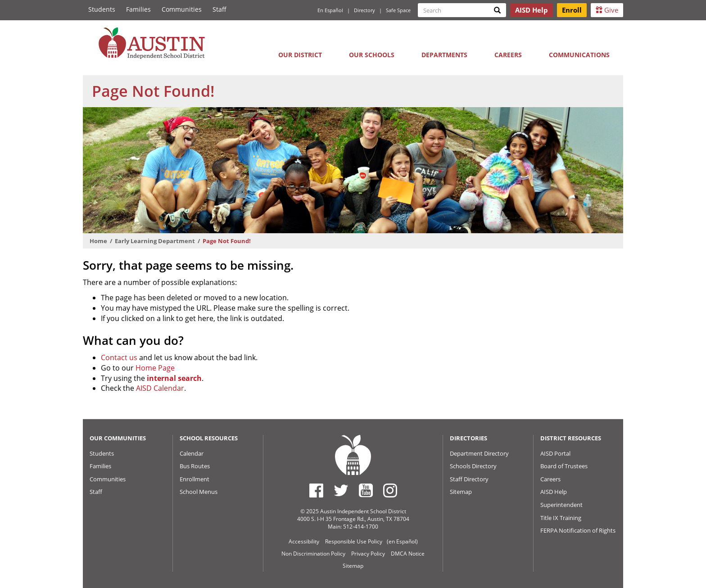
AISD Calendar (160, 388)
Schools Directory (473, 466)
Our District (300, 55)
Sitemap (461, 492)
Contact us (119, 357)
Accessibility (304, 541)
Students (102, 9)
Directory (364, 10)
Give (607, 10)
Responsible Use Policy (354, 541)
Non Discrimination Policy (313, 554)
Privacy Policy (368, 554)
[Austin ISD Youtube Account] (366, 490)
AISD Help (554, 492)
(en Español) (402, 541)
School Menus (199, 492)
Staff (219, 9)
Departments (444, 55)
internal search (174, 378)
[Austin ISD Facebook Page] (316, 490)
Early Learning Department (155, 241)
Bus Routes (195, 466)
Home (98, 241)
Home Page (155, 368)
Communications (579, 55)
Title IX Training (561, 518)
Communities (182, 9)
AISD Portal (555, 453)
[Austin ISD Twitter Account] (341, 490)
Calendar (192, 453)
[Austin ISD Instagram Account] (390, 490)
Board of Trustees (564, 466)
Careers (508, 55)
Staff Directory (469, 479)
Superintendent (561, 505)
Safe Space (398, 10)
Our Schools (372, 55)
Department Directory (479, 453)
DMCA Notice (408, 554)
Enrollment (195, 479)
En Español (330, 10)
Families (138, 9)
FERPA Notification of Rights (578, 530)
